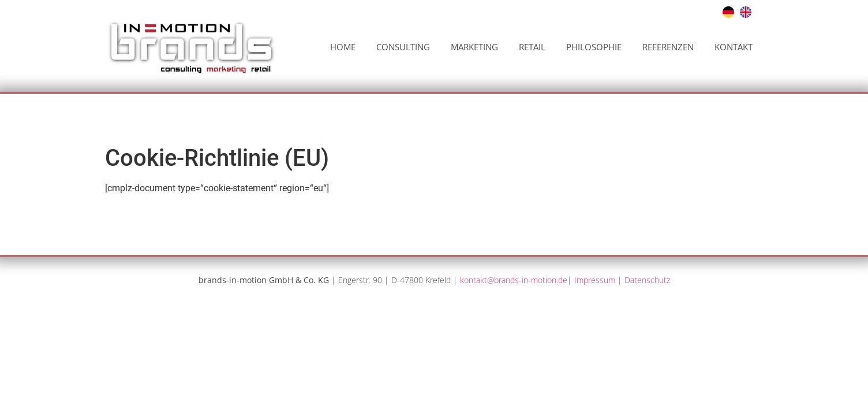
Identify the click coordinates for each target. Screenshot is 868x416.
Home (343, 47)
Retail (532, 47)
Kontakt (734, 47)
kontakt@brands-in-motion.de (514, 280)
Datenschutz (647, 280)
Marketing (474, 47)
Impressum (595, 280)
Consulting (403, 47)
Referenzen (668, 47)
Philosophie (594, 47)
